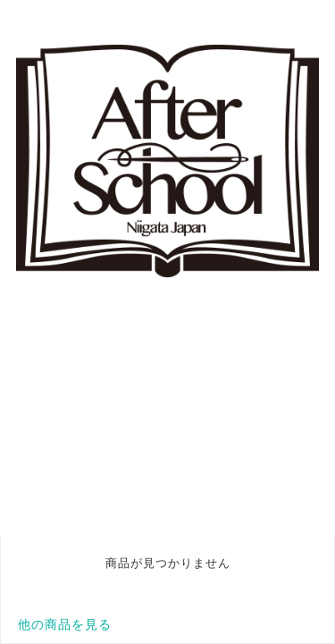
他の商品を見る (65, 624)
